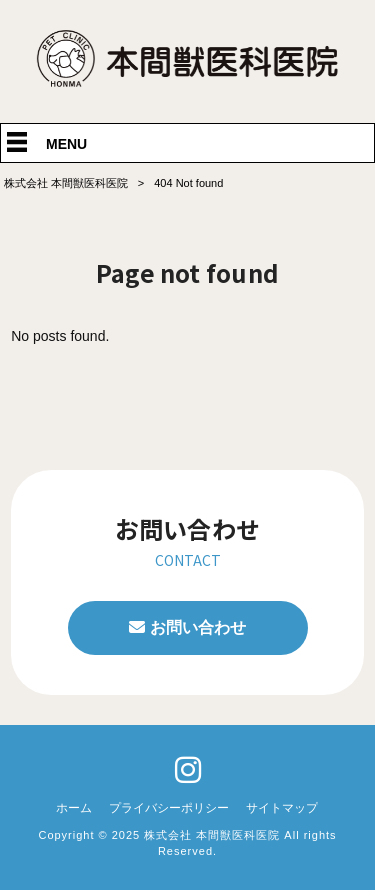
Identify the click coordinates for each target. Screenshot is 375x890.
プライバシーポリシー (169, 808)
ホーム (74, 808)
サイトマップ (282, 808)
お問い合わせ (198, 627)
